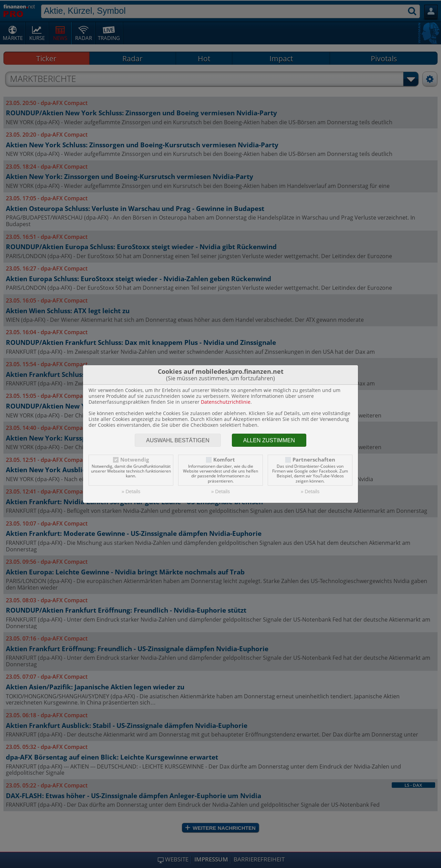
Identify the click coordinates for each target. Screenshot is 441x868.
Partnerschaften (314, 460)
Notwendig (135, 460)
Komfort (224, 460)
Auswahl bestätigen (178, 440)
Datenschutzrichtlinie (226, 402)
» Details (131, 491)
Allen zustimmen (269, 440)
